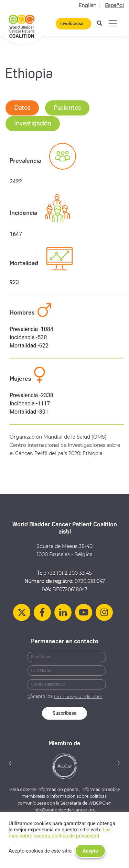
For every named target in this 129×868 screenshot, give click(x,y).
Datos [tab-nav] (22, 108)
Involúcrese (72, 23)
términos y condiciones (78, 696)
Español (114, 5)
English (87, 5)
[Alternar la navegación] (113, 23)
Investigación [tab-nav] (33, 124)
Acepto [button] (90, 851)
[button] (10, 763)
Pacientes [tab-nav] (67, 108)
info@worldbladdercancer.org (64, 810)
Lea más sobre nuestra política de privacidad (60, 833)
